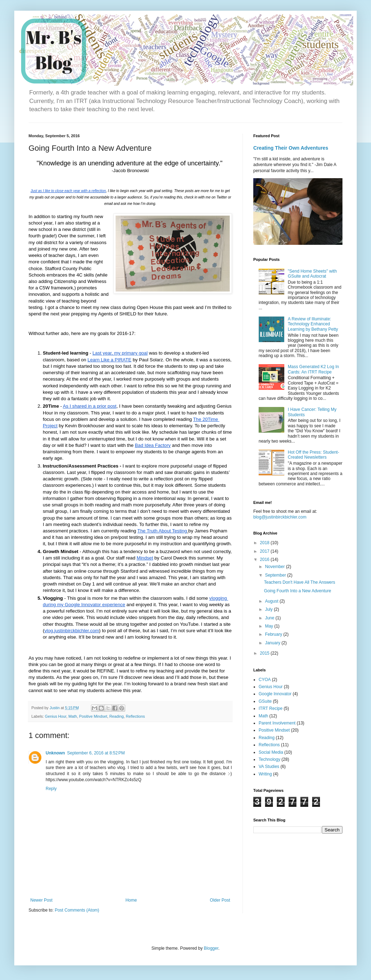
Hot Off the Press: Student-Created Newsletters (314, 455)
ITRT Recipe (271, 708)
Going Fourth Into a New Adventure (298, 591)
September (276, 575)
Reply (51, 789)
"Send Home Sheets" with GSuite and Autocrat (312, 274)
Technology (270, 759)
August (272, 601)
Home (131, 900)
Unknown (55, 753)
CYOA (265, 680)
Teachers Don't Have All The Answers (300, 582)
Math (73, 716)
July (270, 609)
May (270, 626)
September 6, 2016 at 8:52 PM (96, 753)
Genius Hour (56, 716)
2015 (265, 653)
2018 (265, 543)
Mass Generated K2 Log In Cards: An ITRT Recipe (313, 369)
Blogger (211, 948)
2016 (265, 559)
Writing (265, 774)
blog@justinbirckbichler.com (280, 517)
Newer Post (41, 900)
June (270, 618)
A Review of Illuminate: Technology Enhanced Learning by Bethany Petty (313, 324)
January (273, 643)
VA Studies (269, 767)
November (276, 567)
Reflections (135, 716)
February (274, 634)
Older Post (220, 900)
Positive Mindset (93, 716)
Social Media (271, 752)
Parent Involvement (277, 723)
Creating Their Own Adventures (291, 148)
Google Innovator (275, 694)
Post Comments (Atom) (77, 910)
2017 (265, 551)
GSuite (265, 701)
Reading (116, 716)
